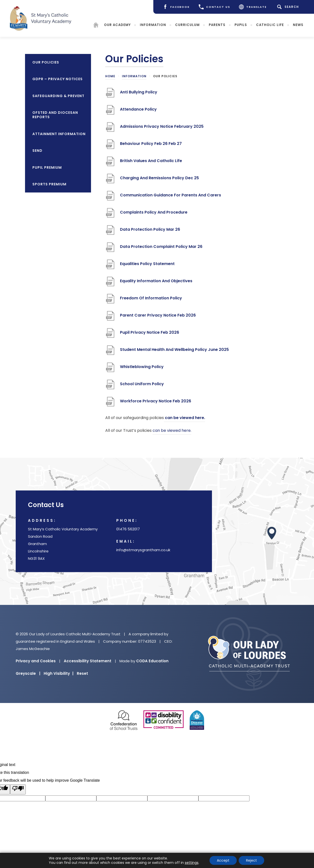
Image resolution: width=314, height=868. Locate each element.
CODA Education (152, 661)
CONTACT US (214, 7)
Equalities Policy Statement (147, 266)
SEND (37, 151)
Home (110, 76)
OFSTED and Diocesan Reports (55, 115)
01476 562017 (128, 529)
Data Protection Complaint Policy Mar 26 (161, 249)
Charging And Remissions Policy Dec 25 (159, 180)
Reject (251, 860)
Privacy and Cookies (36, 661)
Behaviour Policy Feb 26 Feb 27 (151, 146)
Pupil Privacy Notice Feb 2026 (150, 334)
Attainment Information (59, 134)
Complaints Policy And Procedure (154, 214)
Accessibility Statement (88, 661)
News (298, 25)
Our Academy (117, 25)
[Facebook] (176, 7)
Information (153, 25)
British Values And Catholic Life (151, 163)
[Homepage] (96, 26)
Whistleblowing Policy (142, 369)
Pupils (241, 25)
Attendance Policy (138, 111)
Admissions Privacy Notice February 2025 (162, 128)
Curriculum (187, 25)
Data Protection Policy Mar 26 (150, 231)
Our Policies (46, 62)
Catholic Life (270, 25)
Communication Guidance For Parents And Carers (170, 197)
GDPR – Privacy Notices (58, 79)
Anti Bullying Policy (139, 94)
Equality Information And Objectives (156, 283)
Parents (217, 25)
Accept (223, 860)
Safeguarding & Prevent (58, 96)
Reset (82, 673)
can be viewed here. (184, 418)
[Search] (289, 7)
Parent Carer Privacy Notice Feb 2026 (158, 317)
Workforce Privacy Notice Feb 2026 (156, 403)
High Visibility (59, 673)
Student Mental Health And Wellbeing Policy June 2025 (174, 351)
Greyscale (28, 673)
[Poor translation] (18, 789)
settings (192, 863)
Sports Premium (49, 184)
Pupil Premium (47, 167)
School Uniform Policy (142, 386)
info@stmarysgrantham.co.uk (143, 550)
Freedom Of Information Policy (151, 300)
